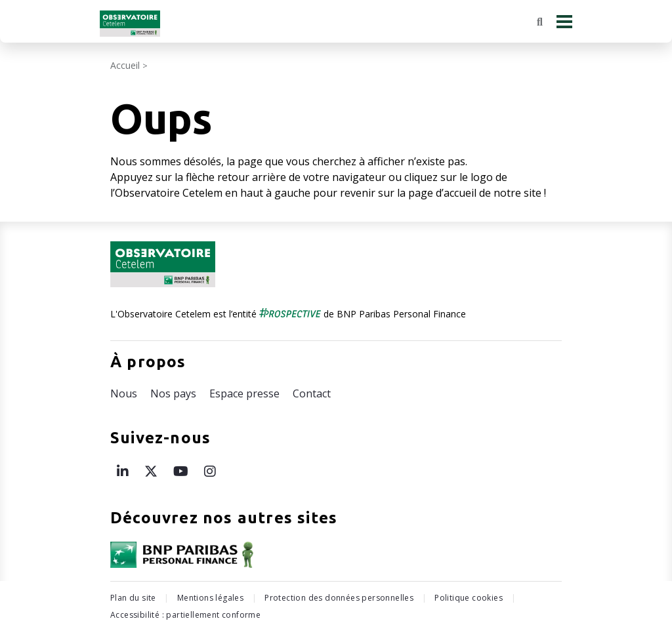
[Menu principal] (564, 21)
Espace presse (244, 393)
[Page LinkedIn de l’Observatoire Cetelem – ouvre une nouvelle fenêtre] (123, 471)
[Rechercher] (540, 22)
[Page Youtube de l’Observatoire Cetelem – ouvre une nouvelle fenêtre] (181, 471)
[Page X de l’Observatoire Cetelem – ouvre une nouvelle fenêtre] (151, 471)
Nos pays (173, 393)
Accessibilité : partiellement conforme (185, 615)
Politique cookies (469, 598)
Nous (124, 393)
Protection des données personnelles (339, 598)
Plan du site (133, 598)
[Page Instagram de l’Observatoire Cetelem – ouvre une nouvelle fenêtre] (210, 471)
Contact (312, 393)
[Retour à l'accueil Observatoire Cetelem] (130, 24)
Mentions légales (210, 598)
